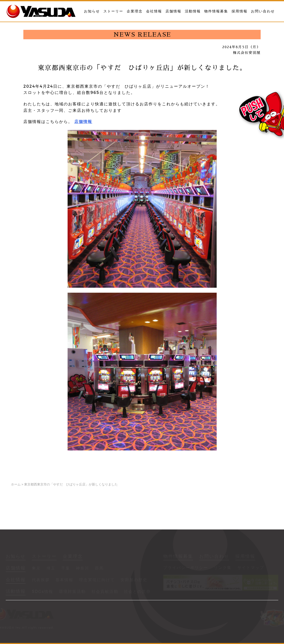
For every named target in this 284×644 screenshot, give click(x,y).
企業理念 (135, 11)
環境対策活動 (72, 592)
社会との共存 (137, 592)
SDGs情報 (42, 592)
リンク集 (223, 568)
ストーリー (113, 11)
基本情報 (64, 580)
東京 (36, 569)
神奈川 (82, 569)
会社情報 (154, 11)
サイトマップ (251, 568)
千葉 (66, 569)
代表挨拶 (41, 580)
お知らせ (92, 11)
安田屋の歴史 (134, 580)
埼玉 (51, 569)
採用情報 (240, 11)
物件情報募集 (216, 11)
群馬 (99, 569)
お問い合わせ (263, 11)
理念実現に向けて (97, 580)
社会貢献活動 (105, 592)
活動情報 (193, 11)
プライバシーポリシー (186, 568)
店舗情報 (173, 11)
